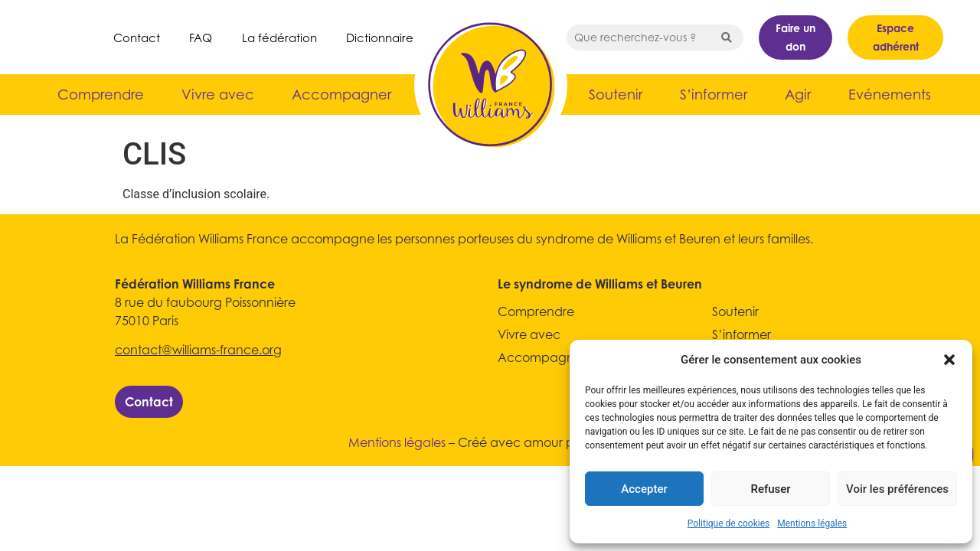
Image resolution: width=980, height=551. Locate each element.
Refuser (770, 489)
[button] (949, 360)
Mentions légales (812, 523)
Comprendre (101, 95)
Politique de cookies (728, 523)
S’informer (714, 95)
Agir (798, 95)
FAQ (201, 37)
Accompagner (341, 95)
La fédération (279, 37)
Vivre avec (218, 95)
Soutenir (616, 95)
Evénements (890, 95)
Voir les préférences (897, 489)
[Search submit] (727, 37)
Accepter (644, 489)
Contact (137, 37)
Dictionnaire (380, 37)
